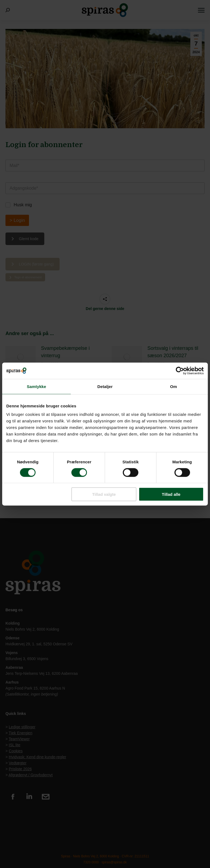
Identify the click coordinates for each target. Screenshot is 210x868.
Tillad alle (171, 494)
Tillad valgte (104, 494)
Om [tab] (173, 386)
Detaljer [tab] (105, 386)
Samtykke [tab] (37, 386)
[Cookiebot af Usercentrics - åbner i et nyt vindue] (180, 371)
